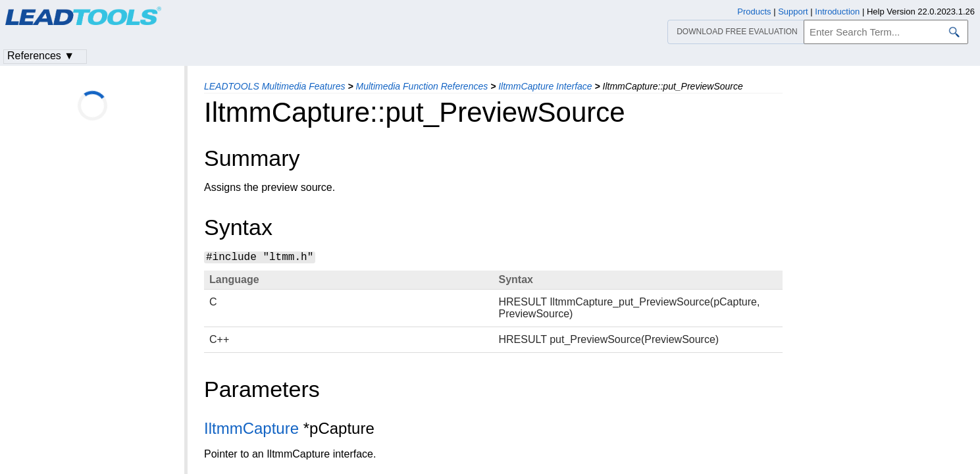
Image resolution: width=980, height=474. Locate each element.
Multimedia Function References (422, 86)
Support (793, 12)
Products (754, 12)
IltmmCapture (251, 428)
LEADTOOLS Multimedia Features (275, 86)
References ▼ (41, 56)
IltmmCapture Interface (545, 86)
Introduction (837, 12)
